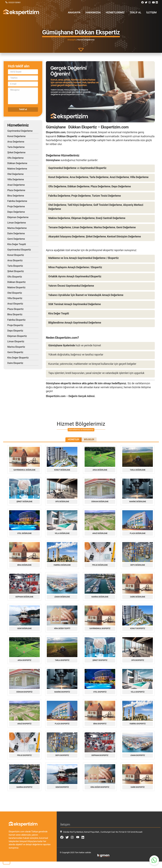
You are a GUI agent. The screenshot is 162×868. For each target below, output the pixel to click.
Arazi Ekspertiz (15, 304)
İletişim (152, 12)
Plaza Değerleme (16, 190)
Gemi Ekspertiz (15, 352)
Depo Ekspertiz (15, 331)
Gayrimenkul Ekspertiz (19, 250)
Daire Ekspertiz (15, 363)
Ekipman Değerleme (18, 217)
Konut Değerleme (16, 136)
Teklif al (137, 12)
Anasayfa (79, 12)
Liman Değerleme (17, 223)
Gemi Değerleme (16, 239)
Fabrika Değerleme (17, 201)
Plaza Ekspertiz (15, 309)
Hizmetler (71, 440)
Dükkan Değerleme (17, 163)
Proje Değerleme (16, 206)
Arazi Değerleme (16, 185)
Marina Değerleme (17, 228)
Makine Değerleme (17, 169)
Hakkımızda (97, 12)
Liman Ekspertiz (16, 341)
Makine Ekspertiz (16, 287)
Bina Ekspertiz (15, 314)
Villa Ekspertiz (15, 298)
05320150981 (15, 2)
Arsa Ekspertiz (15, 260)
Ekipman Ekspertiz (17, 336)
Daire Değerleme (16, 233)
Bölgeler (92, 440)
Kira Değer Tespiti (17, 244)
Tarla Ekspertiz (15, 266)
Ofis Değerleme (15, 158)
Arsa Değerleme (16, 142)
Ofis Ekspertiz (15, 277)
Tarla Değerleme (16, 147)
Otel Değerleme (15, 174)
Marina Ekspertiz (16, 347)
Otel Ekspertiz (15, 293)
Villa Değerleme (16, 179)
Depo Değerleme (16, 212)
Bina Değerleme (16, 196)
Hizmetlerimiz (118, 12)
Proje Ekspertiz (15, 325)
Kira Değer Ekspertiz (18, 358)
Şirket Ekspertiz (16, 271)
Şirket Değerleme (16, 152)
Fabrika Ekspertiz (16, 320)
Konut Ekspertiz (16, 255)
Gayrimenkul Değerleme (20, 131)
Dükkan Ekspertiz (16, 282)
